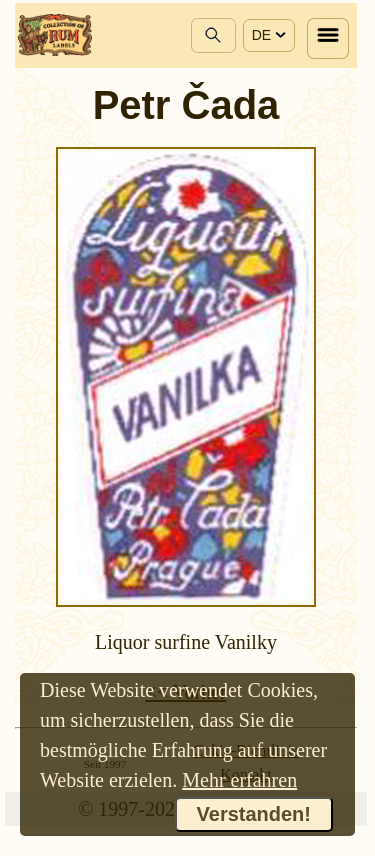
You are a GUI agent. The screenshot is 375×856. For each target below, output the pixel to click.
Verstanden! (254, 814)
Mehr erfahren (239, 780)
